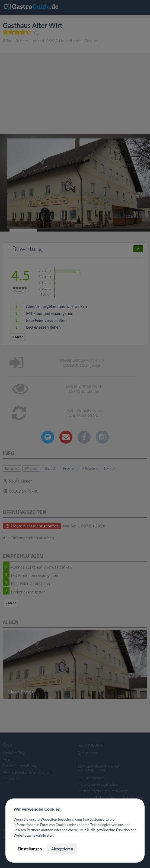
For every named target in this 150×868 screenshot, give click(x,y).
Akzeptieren (62, 849)
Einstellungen (30, 849)
